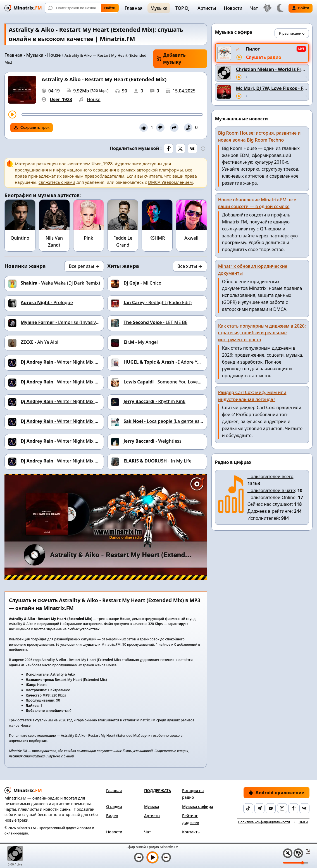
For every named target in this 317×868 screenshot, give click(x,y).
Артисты (207, 8)
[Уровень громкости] (296, 863)
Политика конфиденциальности (264, 822)
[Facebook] (293, 808)
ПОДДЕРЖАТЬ (158, 790)
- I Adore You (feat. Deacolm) (180, 362)
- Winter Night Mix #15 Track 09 (71, 362)
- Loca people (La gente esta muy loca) (174, 421)
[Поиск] (82, 8)
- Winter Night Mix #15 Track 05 (71, 421)
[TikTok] (248, 808)
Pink (88, 238)
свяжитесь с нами (57, 182)
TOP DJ (183, 8)
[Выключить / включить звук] (288, 853)
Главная (134, 8)
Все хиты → (190, 266)
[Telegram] (259, 808)
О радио (114, 806)
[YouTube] (271, 808)
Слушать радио (264, 57)
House (54, 55)
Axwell (191, 238)
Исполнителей (263, 518)
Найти (110, 8)
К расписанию (292, 33)
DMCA (303, 822)
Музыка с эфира (198, 806)
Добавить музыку (171, 59)
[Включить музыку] (152, 857)
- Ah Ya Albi (40, 342)
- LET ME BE (155, 322)
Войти (301, 8)
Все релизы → (84, 266)
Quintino (20, 238)
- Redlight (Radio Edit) (158, 302)
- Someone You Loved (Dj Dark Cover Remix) (186, 382)
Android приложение (277, 793)
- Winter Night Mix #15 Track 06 (71, 401)
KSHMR (157, 238)
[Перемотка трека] (112, 115)
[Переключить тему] (280, 8)
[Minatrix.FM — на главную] (23, 8)
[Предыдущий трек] (139, 857)
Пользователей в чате (271, 490)
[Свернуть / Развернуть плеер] (306, 851)
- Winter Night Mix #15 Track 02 (71, 461)
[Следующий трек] (166, 857)
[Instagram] (282, 808)
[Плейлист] (298, 853)
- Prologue (47, 302)
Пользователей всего (270, 476)
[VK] (304, 808)
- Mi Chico (142, 283)
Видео (112, 816)
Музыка (159, 8)
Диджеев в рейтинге (270, 511)
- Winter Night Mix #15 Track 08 (71, 382)
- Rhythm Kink (154, 401)
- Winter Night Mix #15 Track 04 (71, 441)
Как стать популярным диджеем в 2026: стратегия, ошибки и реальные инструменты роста (262, 333)
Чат (254, 8)
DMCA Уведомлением (170, 182)
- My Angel (141, 342)
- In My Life (157, 461)
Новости (233, 8)
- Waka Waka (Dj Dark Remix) (60, 283)
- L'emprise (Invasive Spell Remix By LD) (80, 322)
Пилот (253, 49)
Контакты (191, 832)
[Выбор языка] (267, 8)
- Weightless (152, 441)
